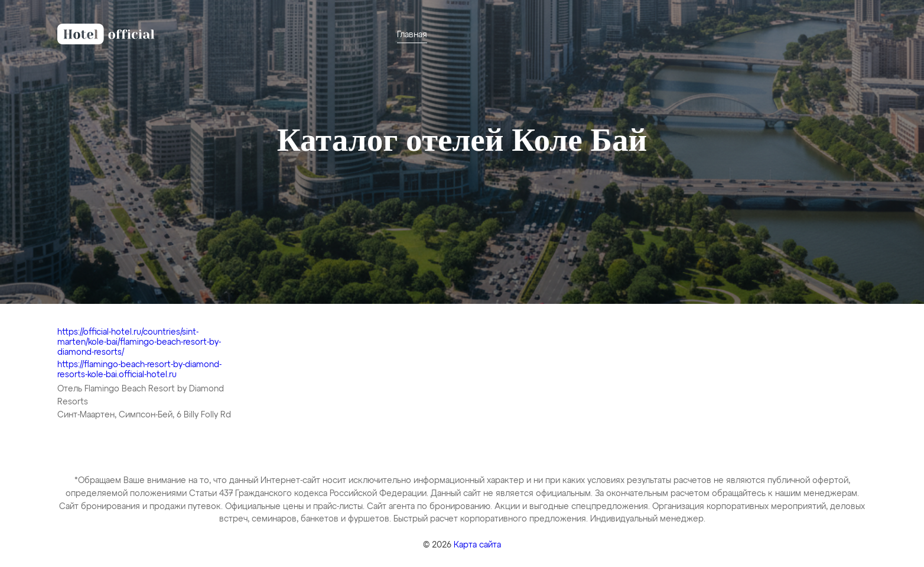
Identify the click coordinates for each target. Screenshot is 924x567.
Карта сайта (477, 545)
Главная (412, 35)
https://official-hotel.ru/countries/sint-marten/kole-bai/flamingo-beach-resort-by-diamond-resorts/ (139, 342)
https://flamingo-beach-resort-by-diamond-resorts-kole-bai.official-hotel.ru (139, 370)
